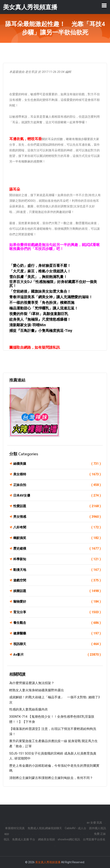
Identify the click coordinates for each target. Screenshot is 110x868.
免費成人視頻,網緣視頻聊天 (45, 828)
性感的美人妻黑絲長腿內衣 (29, 709)
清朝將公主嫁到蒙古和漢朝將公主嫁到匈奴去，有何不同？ (51, 778)
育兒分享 (57, 612)
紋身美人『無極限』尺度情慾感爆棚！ (40, 319)
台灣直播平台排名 (94, 839)
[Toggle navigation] (104, 5)
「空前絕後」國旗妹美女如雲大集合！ (40, 291)
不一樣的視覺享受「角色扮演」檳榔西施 (42, 303)
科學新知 (57, 559)
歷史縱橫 (57, 549)
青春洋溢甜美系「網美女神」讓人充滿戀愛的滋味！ (51, 297)
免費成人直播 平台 (24, 839)
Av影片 (57, 655)
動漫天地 (57, 570)
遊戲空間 (57, 580)
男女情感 (57, 517)
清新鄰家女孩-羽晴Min (28, 325)
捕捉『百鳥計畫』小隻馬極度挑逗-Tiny (41, 331)
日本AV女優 (57, 496)
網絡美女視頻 (46, 839)
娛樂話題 (57, 591)
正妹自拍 (57, 485)
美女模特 (57, 474)
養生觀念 (57, 623)
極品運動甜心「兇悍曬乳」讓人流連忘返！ (44, 308)
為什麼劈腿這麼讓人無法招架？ (32, 683)
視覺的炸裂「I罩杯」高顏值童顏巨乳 (39, 314)
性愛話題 (57, 506)
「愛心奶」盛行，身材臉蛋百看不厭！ (40, 265)
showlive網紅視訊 (69, 839)
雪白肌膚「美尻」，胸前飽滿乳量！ (38, 277)
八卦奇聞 (57, 527)
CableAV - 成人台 (76, 828)
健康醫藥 (57, 633)
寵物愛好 (57, 602)
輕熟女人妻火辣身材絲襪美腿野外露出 (37, 690)
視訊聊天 (57, 644)
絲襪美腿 (57, 464)
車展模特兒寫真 (15, 828)
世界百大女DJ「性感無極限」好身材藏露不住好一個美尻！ (53, 284)
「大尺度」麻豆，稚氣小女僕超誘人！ (40, 271)
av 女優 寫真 (94, 823)
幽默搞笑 (57, 538)
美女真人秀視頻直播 (48, 862)
